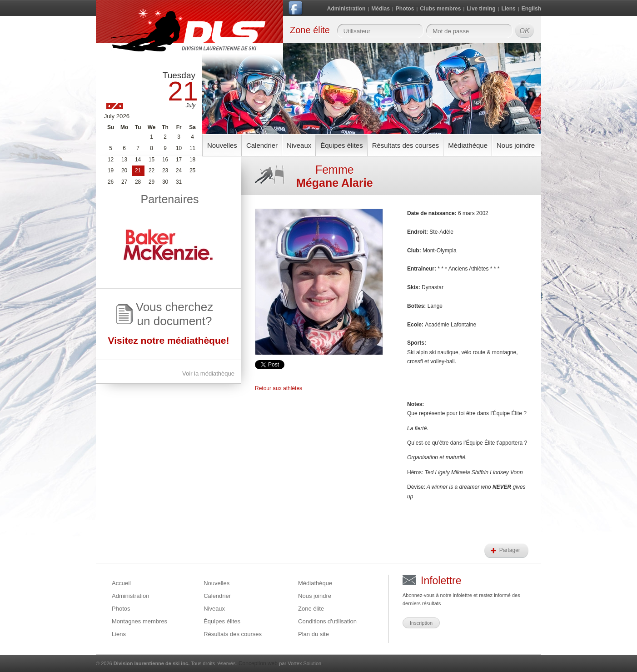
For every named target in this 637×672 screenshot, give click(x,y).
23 (165, 171)
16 (165, 160)
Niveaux (299, 145)
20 (124, 171)
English (531, 9)
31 (179, 182)
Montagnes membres (139, 621)
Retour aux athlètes (279, 388)
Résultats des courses (406, 145)
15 (152, 160)
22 (152, 171)
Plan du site (314, 634)
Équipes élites (341, 145)
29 (152, 182)
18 (192, 160)
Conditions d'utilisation (327, 621)
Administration (346, 9)
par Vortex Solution (300, 663)
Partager (510, 550)
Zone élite (311, 609)
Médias (381, 9)
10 (179, 148)
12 (111, 160)
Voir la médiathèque (208, 374)
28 (138, 182)
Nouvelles (222, 145)
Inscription (421, 623)
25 (192, 171)
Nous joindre (516, 145)
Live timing (481, 9)
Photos (405, 9)
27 (124, 182)
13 (124, 160)
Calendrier (262, 145)
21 (138, 171)
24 (179, 171)
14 (138, 160)
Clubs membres (440, 9)
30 (165, 182)
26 (111, 182)
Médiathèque (468, 145)
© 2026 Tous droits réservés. (167, 663)
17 (179, 160)
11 (192, 148)
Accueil (121, 583)
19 (111, 171)
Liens (508, 9)
